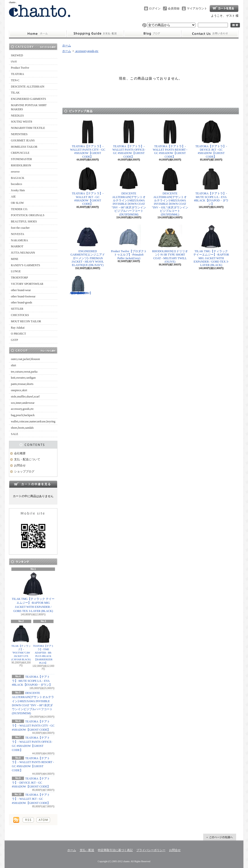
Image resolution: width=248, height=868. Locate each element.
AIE (13, 197)
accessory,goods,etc (22, 409)
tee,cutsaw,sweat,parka (24, 372)
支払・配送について (95, 34)
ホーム (38, 34)
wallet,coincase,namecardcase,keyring (33, 421)
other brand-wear (21, 290)
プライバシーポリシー (151, 850)
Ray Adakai (18, 328)
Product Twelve (20, 68)
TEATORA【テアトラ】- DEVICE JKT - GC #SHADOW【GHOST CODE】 (31, 783)
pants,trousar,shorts (22, 384)
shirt (13, 365)
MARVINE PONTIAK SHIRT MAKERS (29, 107)
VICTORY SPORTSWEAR (27, 284)
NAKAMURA (19, 240)
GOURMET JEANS (23, 140)
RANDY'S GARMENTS (26, 265)
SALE (15, 434)
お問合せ (210, 34)
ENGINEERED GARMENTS (28, 99)
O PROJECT (18, 334)
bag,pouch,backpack (23, 415)
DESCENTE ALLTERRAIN (28, 87)
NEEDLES (17, 116)
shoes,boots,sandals (22, 428)
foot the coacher (20, 228)
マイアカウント (197, 8)
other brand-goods (22, 302)
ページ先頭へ (220, 837)
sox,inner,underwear (23, 403)
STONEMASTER (21, 159)
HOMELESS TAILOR (24, 147)
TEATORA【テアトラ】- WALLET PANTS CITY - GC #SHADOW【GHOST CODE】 (33, 726)
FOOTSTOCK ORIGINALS (28, 215)
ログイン (155, 8)
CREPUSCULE (20, 153)
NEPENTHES (19, 134)
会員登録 (174, 8)
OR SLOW (17, 203)
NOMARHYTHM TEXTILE (28, 128)
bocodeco (16, 184)
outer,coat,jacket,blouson (25, 359)
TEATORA (17, 74)
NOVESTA (18, 234)
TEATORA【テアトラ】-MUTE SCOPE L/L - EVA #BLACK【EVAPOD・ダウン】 (32, 681)
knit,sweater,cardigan (23, 378)
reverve (15, 172)
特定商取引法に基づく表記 (115, 850)
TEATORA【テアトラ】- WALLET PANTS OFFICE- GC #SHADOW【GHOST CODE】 (129, 139)
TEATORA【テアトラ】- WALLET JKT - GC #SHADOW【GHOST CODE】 (31, 799)
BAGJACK (18, 178)
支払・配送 (87, 850)
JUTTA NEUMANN (23, 253)
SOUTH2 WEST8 (21, 122)
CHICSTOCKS (20, 315)
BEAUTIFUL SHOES (24, 221)
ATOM (43, 820)
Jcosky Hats (18, 190)
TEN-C (15, 80)
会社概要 (20, 453)
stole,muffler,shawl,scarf (25, 397)
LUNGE (16, 271)
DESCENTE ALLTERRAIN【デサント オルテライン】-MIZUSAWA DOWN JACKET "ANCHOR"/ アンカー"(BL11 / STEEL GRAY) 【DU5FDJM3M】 (81, 285)
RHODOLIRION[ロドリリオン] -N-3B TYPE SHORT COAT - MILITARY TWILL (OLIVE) (170, 244)
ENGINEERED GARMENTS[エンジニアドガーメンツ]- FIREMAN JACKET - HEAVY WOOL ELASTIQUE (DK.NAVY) (88, 246)
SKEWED (17, 55)
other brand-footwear (23, 296)
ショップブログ (153, 34)
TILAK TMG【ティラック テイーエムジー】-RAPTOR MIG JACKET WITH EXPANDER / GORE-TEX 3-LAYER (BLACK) (33, 592)
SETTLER (17, 309)
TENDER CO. (19, 209)
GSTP (14, 340)
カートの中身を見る (33, 484)
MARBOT (17, 246)
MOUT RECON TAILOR (26, 321)
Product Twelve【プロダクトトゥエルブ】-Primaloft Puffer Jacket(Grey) (129, 242)
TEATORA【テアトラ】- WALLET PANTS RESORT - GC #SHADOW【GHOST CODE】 (170, 139)
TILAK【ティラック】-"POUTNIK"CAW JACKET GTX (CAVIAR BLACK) (21, 643)
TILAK (15, 93)
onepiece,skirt (19, 390)
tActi (14, 61)
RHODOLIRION (21, 165)
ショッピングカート (224, 8)
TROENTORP (19, 278)
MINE (15, 259)
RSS (28, 820)
